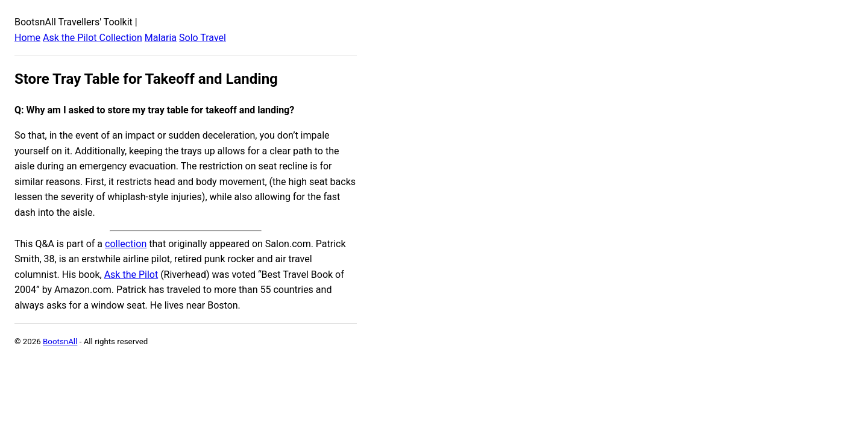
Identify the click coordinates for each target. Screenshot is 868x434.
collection (126, 244)
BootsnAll (60, 341)
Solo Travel (203, 38)
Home (27, 38)
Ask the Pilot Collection (93, 38)
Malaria (161, 38)
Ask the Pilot (131, 275)
